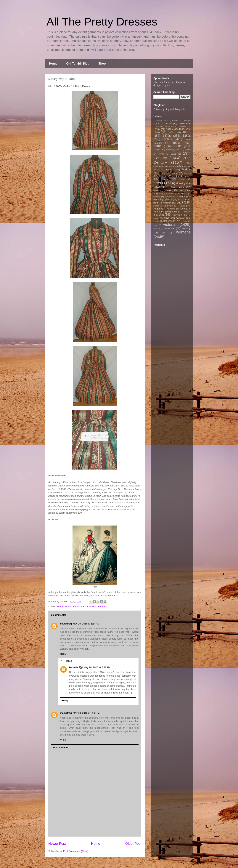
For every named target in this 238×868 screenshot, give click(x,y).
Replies (68, 661)
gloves (157, 190)
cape (175, 173)
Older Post (133, 844)
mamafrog (66, 624)
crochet (182, 179)
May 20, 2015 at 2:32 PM (86, 713)
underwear (169, 221)
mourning (158, 199)
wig (164, 233)
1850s (171, 132)
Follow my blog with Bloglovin (169, 109)
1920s (177, 146)
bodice (186, 169)
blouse (170, 170)
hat (189, 190)
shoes (187, 212)
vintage (157, 229)
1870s (167, 136)
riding (172, 209)
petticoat (168, 206)
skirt (161, 215)
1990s (173, 154)
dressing (181, 183)
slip (186, 215)
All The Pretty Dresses (102, 22)
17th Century (170, 126)
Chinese (163, 176)
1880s (187, 136)
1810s (157, 129)
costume (165, 179)
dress (83, 607)
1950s (178, 150)
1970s (161, 154)
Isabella (74, 667)
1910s (157, 146)
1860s (60, 607)
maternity (169, 197)
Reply (63, 654)
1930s (157, 149)
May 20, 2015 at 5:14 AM (86, 624)
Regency (158, 209)
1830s (182, 129)
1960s (188, 149)
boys (164, 173)
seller (62, 476)
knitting (157, 197)
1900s (177, 143)
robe (182, 209)
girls (181, 187)
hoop (161, 194)
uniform (184, 221)
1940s (169, 149)
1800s (183, 126)
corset (187, 176)
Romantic (159, 212)
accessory (170, 166)
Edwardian (160, 187)
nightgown (176, 199)
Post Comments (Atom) (76, 851)
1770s (169, 123)
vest (155, 225)
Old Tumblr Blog (78, 64)
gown (167, 190)
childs (188, 173)
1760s (156, 123)
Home (53, 64)
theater (156, 221)
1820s (169, 129)
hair (181, 190)
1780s (182, 123)
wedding (186, 228)
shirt (175, 212)
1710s (156, 121)
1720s (165, 121)
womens (102, 607)
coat (175, 176)
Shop (102, 64)
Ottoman (167, 203)
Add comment (61, 748)
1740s (175, 120)
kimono (184, 194)
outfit (180, 202)
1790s (156, 126)
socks (156, 218)
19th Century (71, 607)
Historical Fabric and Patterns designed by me (169, 84)
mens (182, 197)
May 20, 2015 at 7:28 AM (97, 667)
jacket (171, 194)
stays (167, 218)
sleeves (176, 215)
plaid (182, 206)
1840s (157, 132)
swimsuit (181, 218)
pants (156, 206)
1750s (185, 121)
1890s (168, 139)
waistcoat (170, 228)
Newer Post (57, 844)
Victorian (92, 607)
